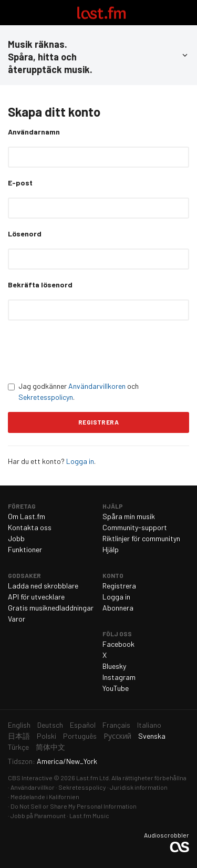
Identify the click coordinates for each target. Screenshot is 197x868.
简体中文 (50, 747)
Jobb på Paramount (38, 815)
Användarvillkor (33, 787)
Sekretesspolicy (82, 787)
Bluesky (114, 666)
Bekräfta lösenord (40, 285)
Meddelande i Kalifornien (45, 797)
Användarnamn (34, 132)
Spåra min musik (129, 516)
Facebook (118, 644)
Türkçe (18, 747)
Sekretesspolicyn (46, 397)
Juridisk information (139, 787)
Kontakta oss (30, 527)
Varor (17, 619)
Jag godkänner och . (73, 391)
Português (80, 736)
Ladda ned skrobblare (43, 586)
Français (116, 725)
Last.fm (101, 13)
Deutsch (50, 725)
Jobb (16, 538)
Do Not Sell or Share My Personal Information (74, 806)
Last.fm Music (89, 815)
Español (83, 725)
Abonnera (118, 608)
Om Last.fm (27, 516)
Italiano (149, 725)
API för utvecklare (36, 597)
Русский (117, 736)
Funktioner (25, 549)
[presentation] (88, 350)
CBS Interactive (30, 778)
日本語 (19, 736)
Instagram (119, 677)
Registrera (119, 586)
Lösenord (25, 234)
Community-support (135, 527)
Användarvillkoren (97, 386)
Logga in (80, 461)
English (19, 725)
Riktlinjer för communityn (141, 538)
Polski (46, 736)
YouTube (116, 688)
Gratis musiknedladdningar (51, 608)
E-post (20, 183)
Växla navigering (13, 13)
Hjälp (111, 549)
